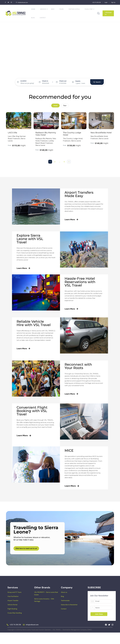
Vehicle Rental (12, 616)
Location (23, 81)
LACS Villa (12, 142)
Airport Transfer (13, 612)
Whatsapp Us (108, 13)
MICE (53, 9)
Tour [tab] (65, 106)
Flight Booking (12, 620)
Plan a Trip (90, 9)
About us (64, 604)
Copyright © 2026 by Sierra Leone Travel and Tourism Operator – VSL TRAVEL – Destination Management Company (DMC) (50, 641)
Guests (78, 81)
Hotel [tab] (57, 75)
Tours (61, 9)
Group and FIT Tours (14, 604)
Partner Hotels (74, 9)
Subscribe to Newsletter (69, 616)
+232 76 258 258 (96, 2)
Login (106, 2)
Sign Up (113, 2)
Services (44, 9)
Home (33, 9)
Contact (43, 18)
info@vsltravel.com (22, 2)
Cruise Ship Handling (15, 624)
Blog (33, 18)
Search (97, 82)
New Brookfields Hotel (101, 142)
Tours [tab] (63, 75)
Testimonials (65, 612)
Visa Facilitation (13, 608)
